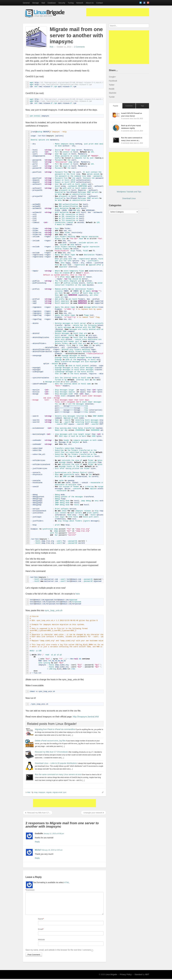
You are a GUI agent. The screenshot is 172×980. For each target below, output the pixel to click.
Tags (142, 106)
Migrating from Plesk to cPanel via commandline (55, 729)
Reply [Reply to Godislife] (37, 842)
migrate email (57, 792)
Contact (99, 3)
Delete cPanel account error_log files (50, 741)
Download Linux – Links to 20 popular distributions (56, 763)
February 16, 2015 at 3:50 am (52, 850)
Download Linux (129, 198)
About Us (90, 3)
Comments (129, 106)
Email (40, 929)
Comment (30, 890)
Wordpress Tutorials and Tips (129, 192)
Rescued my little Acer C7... (38, 813)
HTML (67, 882)
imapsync (42, 792)
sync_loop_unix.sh (54, 610)
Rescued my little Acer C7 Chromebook (51, 752)
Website (41, 940)
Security (62, 3)
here (78, 594)
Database (52, 3)
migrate (49, 792)
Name (41, 919)
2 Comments (79, 47)
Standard (138, 974)
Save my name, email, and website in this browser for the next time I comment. (58, 950)
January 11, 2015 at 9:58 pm (54, 834)
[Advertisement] (118, 12)
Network (80, 3)
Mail (43, 3)
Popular (116, 106)
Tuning (71, 3)
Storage (36, 3)
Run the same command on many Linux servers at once (58, 774)
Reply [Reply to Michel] (37, 858)
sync (65, 792)
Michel (38, 850)
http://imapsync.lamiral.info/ (86, 717)
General (26, 3)
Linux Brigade (111, 974)
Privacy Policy (126, 974)
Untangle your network (94, 813)
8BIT (147, 974)
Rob (51, 47)
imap (36, 792)
